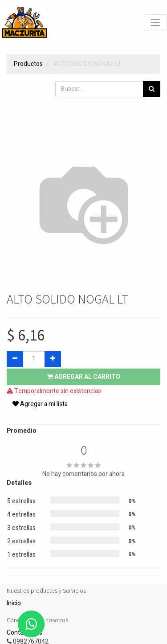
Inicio (14, 603)
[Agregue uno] (53, 359)
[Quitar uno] (15, 359)
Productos (28, 64)
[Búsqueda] (152, 89)
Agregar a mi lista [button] (40, 404)
